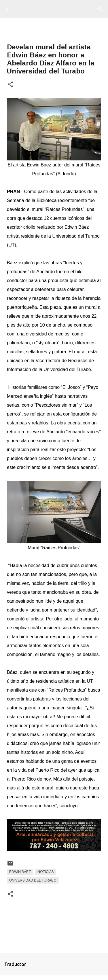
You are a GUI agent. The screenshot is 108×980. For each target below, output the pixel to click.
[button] (10, 85)
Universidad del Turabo (33, 880)
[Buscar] (100, 9)
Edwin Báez (20, 872)
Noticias (46, 872)
